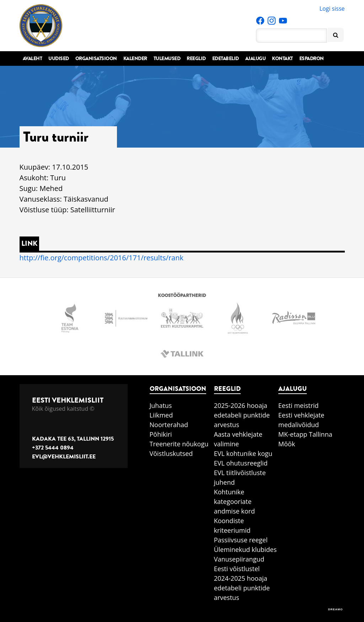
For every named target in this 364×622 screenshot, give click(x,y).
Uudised (59, 59)
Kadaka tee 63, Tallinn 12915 (73, 439)
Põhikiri (161, 434)
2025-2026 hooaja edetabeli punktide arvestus (242, 415)
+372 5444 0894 (53, 448)
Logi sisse (332, 9)
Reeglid (196, 59)
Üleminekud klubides (245, 549)
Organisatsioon (96, 59)
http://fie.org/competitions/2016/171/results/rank (101, 258)
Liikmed (161, 415)
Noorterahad (169, 425)
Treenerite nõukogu (179, 444)
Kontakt (282, 59)
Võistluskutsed (171, 453)
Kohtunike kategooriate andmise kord (234, 501)
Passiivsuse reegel (241, 540)
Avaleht (33, 59)
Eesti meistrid (299, 405)
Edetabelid (226, 59)
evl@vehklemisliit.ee (64, 457)
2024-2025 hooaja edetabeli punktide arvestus (242, 588)
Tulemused (167, 59)
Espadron (312, 59)
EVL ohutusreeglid (241, 463)
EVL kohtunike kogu (243, 453)
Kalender (135, 59)
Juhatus (161, 405)
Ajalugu (256, 59)
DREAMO (336, 609)
